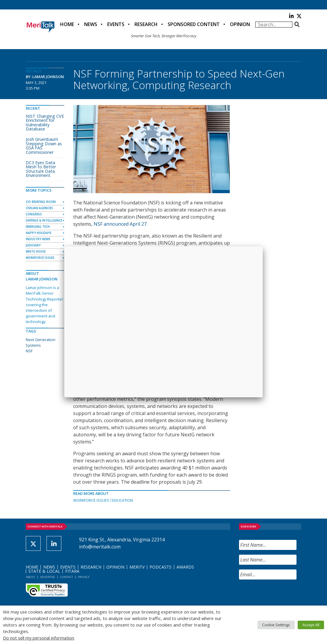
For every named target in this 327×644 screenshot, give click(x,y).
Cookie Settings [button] (276, 625)
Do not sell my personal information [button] (39, 638)
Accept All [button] (311, 625)
